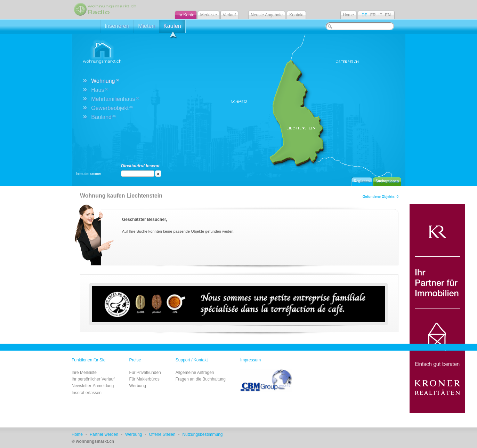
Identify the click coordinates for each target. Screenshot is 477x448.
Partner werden (104, 434)
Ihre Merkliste (84, 373)
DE (365, 15)
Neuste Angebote (267, 15)
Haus (100, 90)
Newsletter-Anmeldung (93, 386)
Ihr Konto (186, 15)
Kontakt (296, 15)
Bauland (103, 117)
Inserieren (117, 26)
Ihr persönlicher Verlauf (93, 379)
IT (381, 15)
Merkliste (209, 15)
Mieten (146, 26)
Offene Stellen (162, 434)
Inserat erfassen (87, 393)
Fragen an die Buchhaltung (201, 379)
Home (348, 15)
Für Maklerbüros (144, 379)
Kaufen (172, 28)
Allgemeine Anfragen (195, 373)
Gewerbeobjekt (112, 108)
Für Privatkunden (145, 373)
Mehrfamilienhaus (115, 99)
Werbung (137, 386)
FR (373, 15)
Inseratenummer (88, 174)
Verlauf (229, 15)
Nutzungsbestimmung (202, 434)
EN (388, 15)
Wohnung (105, 81)
